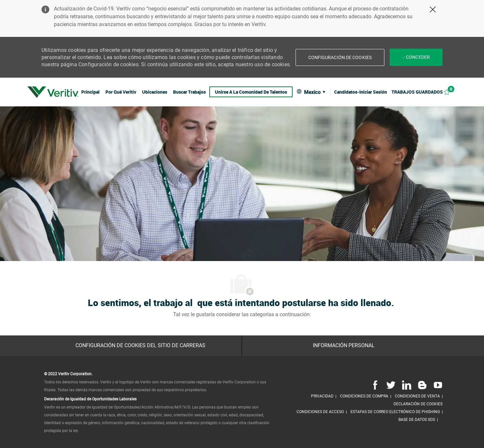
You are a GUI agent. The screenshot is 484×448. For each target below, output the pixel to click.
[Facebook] (375, 385)
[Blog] (422, 385)
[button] (340, 57)
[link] (53, 92)
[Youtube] (437, 385)
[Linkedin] (407, 385)
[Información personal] (344, 346)
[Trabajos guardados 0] (424, 92)
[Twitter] (391, 385)
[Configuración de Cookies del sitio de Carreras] (140, 346)
